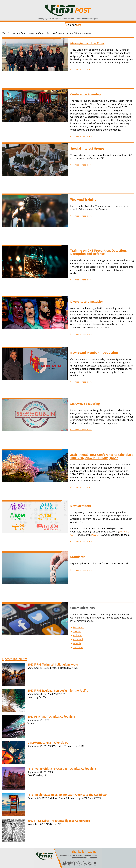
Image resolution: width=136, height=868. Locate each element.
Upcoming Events (15, 659)
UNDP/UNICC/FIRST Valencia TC (48, 743)
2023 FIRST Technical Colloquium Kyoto (53, 665)
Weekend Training (83, 200)
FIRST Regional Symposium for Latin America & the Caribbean (67, 795)
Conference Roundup (85, 94)
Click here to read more (81, 69)
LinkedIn (78, 635)
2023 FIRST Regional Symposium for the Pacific (58, 691)
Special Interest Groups (87, 148)
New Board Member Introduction (94, 353)
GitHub (77, 643)
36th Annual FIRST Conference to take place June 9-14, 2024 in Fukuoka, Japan (102, 456)
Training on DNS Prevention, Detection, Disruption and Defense (98, 252)
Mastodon (79, 627)
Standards (78, 557)
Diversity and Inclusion (87, 302)
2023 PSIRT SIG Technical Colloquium (51, 717)
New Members (81, 506)
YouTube (78, 647)
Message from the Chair (87, 43)
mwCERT (96, 535)
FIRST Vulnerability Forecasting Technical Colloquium (62, 769)
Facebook (78, 639)
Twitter (77, 631)
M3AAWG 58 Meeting (85, 404)
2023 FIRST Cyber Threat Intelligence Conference (59, 821)
